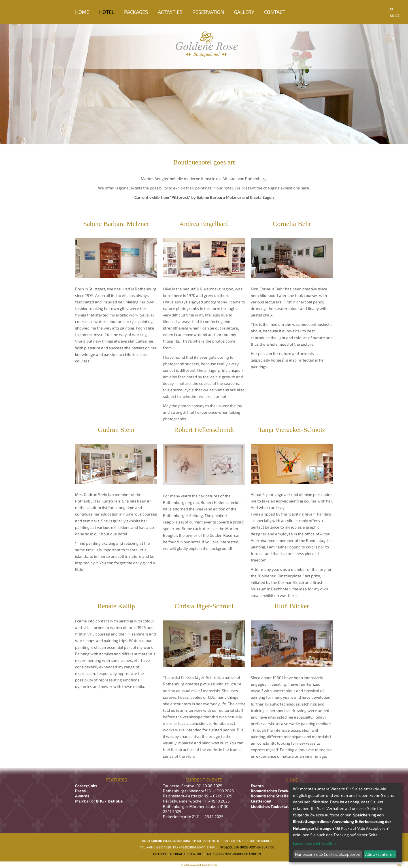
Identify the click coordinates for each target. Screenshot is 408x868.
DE (392, 9)
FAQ (208, 854)
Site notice (195, 854)
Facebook (160, 854)
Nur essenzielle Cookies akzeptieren (328, 854)
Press (80, 791)
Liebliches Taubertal (270, 806)
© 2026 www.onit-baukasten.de (199, 865)
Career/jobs (87, 786)
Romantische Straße (270, 796)
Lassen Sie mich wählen (314, 843)
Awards (82, 796)
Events (257, 786)
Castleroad (261, 801)
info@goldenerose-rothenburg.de (246, 847)
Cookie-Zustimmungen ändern (237, 854)
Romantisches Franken (272, 791)
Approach (177, 854)
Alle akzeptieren (380, 854)
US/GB (395, 15)
